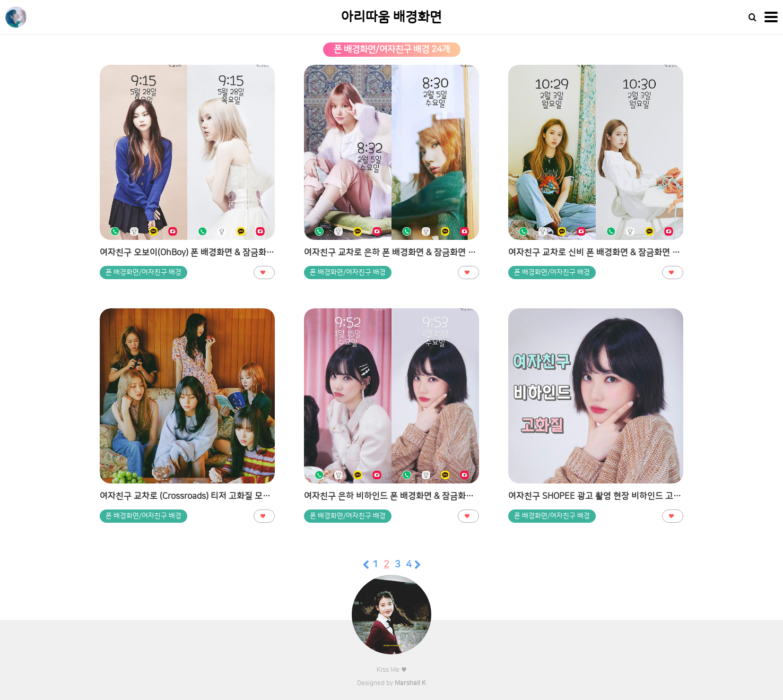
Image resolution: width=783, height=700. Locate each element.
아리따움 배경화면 (391, 17)
